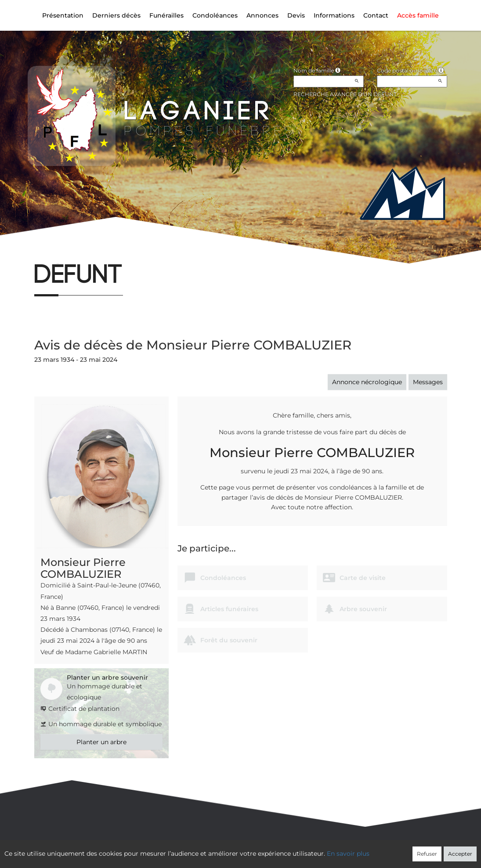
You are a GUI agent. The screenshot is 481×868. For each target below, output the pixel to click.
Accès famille (418, 15)
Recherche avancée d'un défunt (345, 94)
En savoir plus (348, 854)
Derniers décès (116, 15)
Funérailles (166, 15)
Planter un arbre (101, 742)
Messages (428, 382)
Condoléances (215, 15)
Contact (376, 15)
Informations (334, 15)
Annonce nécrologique (367, 382)
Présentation (63, 15)
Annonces (262, 15)
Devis (296, 15)
